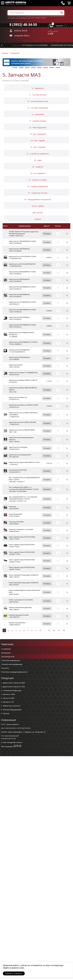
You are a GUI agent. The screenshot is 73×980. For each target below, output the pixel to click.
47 (59, 630)
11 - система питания (38, 95)
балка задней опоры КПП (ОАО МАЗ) (22, 537)
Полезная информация (11, 660)
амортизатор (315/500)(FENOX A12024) (22, 325)
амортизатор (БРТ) (16, 365)
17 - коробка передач (38, 121)
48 (64, 630)
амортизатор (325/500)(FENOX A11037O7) (23, 342)
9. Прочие (5, 713)
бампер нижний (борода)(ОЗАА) (20, 607)
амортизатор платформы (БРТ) (20, 455)
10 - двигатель (38, 88)
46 (54, 630)
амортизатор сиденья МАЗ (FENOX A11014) (24, 462)
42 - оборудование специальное (38, 199)
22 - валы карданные (38, 127)
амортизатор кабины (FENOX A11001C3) (23, 380)
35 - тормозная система (38, 193)
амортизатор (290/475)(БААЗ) (19, 317)
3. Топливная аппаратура (11, 690)
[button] (15, 68)
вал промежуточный (23, 18)
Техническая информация (12, 664)
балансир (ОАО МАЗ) (16, 522)
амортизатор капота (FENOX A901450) (22, 422)
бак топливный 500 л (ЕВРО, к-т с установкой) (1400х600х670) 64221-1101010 (24, 488)
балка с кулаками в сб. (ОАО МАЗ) (21, 600)
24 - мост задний (38, 141)
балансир (12, 507)
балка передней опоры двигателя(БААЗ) (24, 575)
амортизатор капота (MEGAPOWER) (22, 430)
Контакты (68, 45)
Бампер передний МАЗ (17, 623)
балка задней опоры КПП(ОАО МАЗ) (22, 545)
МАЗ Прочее (38, 213)
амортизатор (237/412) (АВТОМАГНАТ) (22, 264)
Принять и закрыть (14, 973)
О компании (6, 649)
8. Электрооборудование (11, 710)
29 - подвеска (38, 167)
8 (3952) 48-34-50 (8, 738)
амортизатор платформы (18, 447)
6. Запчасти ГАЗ (7, 702)
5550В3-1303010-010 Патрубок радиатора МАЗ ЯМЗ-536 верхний (24, 233)
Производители (30, 45)
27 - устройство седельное (38, 154)
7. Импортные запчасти (11, 706)
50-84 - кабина (38, 206)
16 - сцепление (38, 114)
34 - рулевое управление (38, 186)
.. (45, 630)
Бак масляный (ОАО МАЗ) (18, 470)
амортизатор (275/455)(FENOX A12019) (22, 302)
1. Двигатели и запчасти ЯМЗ (13, 683)
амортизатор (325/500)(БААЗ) (19, 350)
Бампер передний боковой (19, 615)
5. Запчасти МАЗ (8, 698)
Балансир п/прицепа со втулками (21, 529)
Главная (5, 53)
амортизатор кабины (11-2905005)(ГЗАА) (23, 373)
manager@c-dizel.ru (22, 35)
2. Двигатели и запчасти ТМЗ (13, 687)
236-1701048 (35, 18)
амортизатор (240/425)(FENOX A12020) (22, 272)
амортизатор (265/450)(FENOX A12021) (22, 287)
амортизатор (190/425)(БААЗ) (19, 249)
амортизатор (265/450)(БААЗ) (19, 294)
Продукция (17, 45)
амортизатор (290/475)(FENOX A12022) (22, 310)
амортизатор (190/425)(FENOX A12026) (22, 241)
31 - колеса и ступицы (38, 180)
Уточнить (47, 234)
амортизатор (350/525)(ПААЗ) (19, 357)
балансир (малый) (15, 514)
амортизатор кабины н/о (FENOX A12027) (24, 405)
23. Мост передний (38, 134)
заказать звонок (21, 30)
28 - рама (38, 160)
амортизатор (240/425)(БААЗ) (19, 279)
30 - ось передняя (38, 173)
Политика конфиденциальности (14, 672)
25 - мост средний (38, 147)
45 (49, 630)
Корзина (59, 26)
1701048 (43, 18)
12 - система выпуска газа (38, 101)
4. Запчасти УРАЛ (8, 694)
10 (40, 630)
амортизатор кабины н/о (18, 397)
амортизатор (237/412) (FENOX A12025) (22, 256)
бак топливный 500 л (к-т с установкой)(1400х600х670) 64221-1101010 (23, 498)
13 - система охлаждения (38, 108)
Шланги (38, 219)
